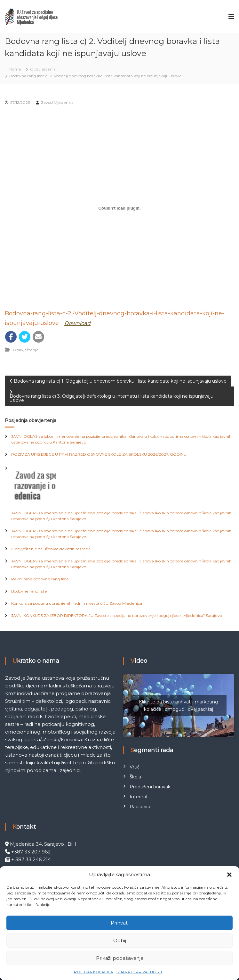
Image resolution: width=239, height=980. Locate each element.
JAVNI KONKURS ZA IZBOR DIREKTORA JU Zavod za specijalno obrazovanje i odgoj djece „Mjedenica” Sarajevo (117, 615)
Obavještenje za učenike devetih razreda (51, 549)
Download (77, 323)
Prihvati (120, 923)
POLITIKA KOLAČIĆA (94, 972)
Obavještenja (43, 69)
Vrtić (134, 767)
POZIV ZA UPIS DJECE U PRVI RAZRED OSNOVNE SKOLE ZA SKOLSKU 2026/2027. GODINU (99, 454)
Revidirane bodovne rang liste (40, 579)
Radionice (141, 807)
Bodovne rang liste (29, 591)
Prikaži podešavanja (120, 958)
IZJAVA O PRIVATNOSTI (139, 972)
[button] (229, 875)
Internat (139, 797)
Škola (135, 777)
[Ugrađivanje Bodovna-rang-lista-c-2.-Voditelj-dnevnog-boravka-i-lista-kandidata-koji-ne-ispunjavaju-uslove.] (119, 208)
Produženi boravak (150, 787)
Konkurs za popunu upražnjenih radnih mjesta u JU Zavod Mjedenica (77, 603)
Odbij (120, 940)
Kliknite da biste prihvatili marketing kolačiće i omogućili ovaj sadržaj (179, 706)
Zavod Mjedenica (57, 102)
